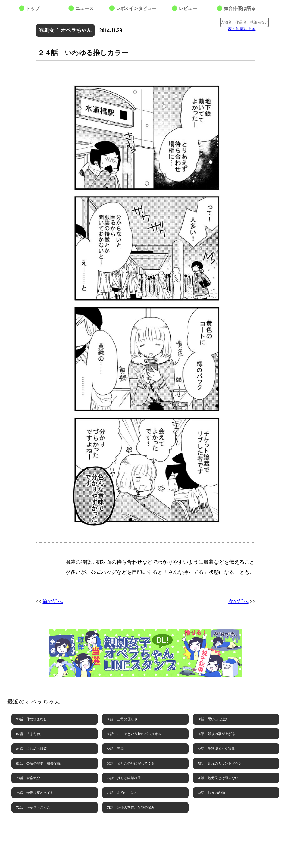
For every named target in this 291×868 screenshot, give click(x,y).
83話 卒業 (115, 749)
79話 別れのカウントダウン (220, 763)
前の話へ (53, 601)
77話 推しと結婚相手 (124, 778)
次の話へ (238, 601)
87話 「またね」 (30, 734)
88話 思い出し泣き (213, 719)
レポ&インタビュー (136, 8)
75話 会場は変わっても (35, 793)
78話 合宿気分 (28, 778)
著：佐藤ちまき (242, 29)
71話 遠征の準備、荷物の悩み (131, 807)
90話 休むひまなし (32, 719)
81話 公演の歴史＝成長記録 (38, 763)
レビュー (188, 8)
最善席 (50, 21)
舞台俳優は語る (240, 8)
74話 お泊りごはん (122, 793)
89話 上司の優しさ (122, 719)
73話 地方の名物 (211, 793)
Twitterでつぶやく (188, 22)
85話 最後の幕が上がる (216, 734)
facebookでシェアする (199, 22)
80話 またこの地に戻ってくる (131, 763)
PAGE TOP (275, 852)
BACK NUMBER (145, 835)
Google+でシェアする (211, 22)
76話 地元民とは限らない (218, 778)
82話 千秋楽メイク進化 (216, 749)
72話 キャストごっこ (33, 807)
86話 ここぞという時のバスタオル (134, 734)
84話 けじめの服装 (32, 749)
